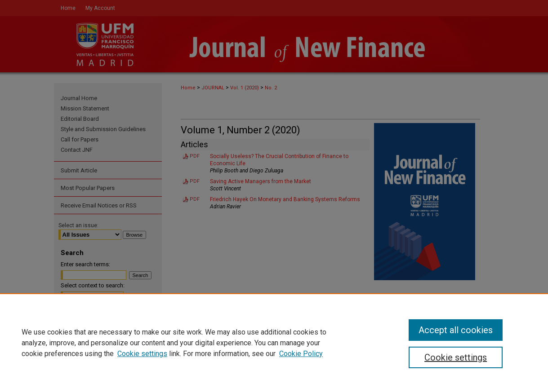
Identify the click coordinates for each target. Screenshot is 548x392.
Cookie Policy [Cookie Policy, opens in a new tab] (301, 354)
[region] (274, 343)
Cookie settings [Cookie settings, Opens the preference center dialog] (456, 357)
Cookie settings (142, 354)
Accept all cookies (456, 330)
